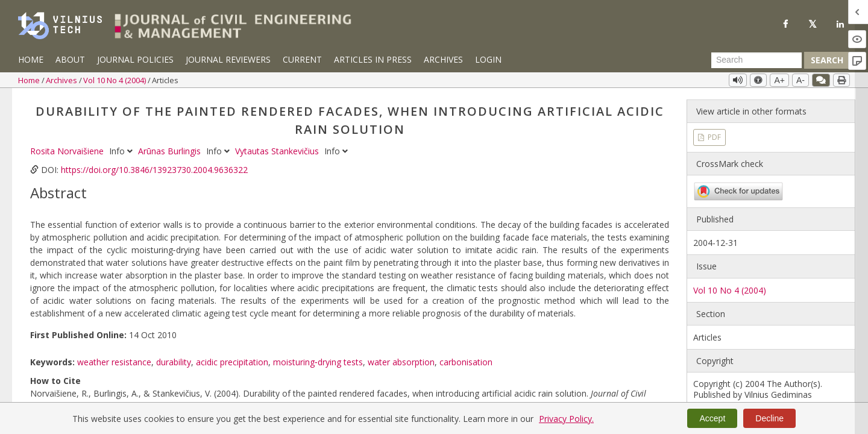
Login (488, 59)
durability (174, 362)
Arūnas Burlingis (171, 151)
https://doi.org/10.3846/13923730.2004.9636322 (154, 170)
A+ (779, 80)
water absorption (401, 362)
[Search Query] (756, 60)
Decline (769, 418)
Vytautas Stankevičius (278, 151)
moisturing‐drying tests (318, 362)
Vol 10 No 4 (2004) (115, 80)
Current (302, 59)
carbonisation (466, 362)
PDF (713, 137)
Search (827, 60)
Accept (712, 418)
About (70, 59)
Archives (443, 59)
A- (800, 80)
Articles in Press (373, 59)
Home (31, 59)
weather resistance (114, 362)
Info (122, 151)
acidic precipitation (232, 362)
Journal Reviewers (228, 59)
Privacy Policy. (566, 419)
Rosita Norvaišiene (68, 151)
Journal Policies (135, 59)
